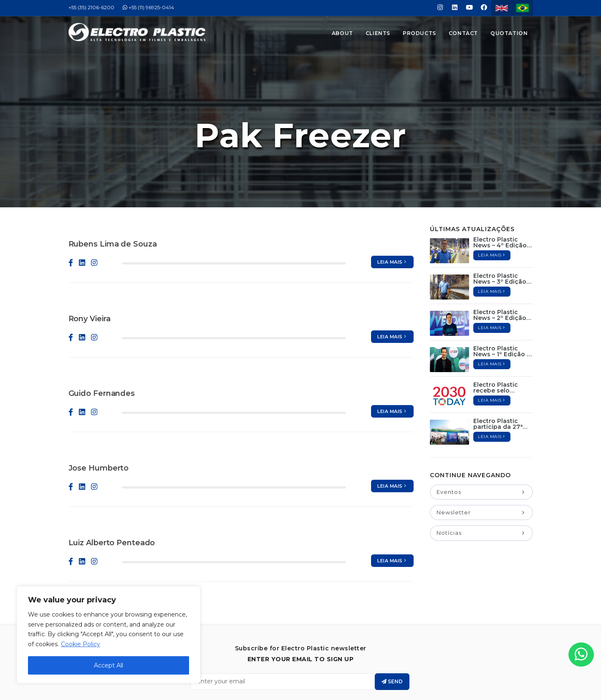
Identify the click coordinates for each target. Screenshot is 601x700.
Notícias (481, 492)
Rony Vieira (90, 278)
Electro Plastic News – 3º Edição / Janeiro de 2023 (502, 238)
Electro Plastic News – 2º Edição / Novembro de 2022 (503, 274)
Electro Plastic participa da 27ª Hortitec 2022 (498, 383)
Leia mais (392, 221)
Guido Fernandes (102, 353)
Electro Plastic (312, 683)
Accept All (109, 665)
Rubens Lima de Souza (113, 203)
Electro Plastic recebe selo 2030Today (496, 347)
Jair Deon (321, 692)
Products (419, 33)
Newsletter (481, 471)
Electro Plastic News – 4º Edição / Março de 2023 (502, 201)
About (342, 33)
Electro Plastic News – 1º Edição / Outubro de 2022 (501, 310)
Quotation (509, 33)
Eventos (481, 451)
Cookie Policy (81, 644)
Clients (378, 33)
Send (392, 641)
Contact (463, 33)
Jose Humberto (99, 427)
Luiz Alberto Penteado (112, 502)
